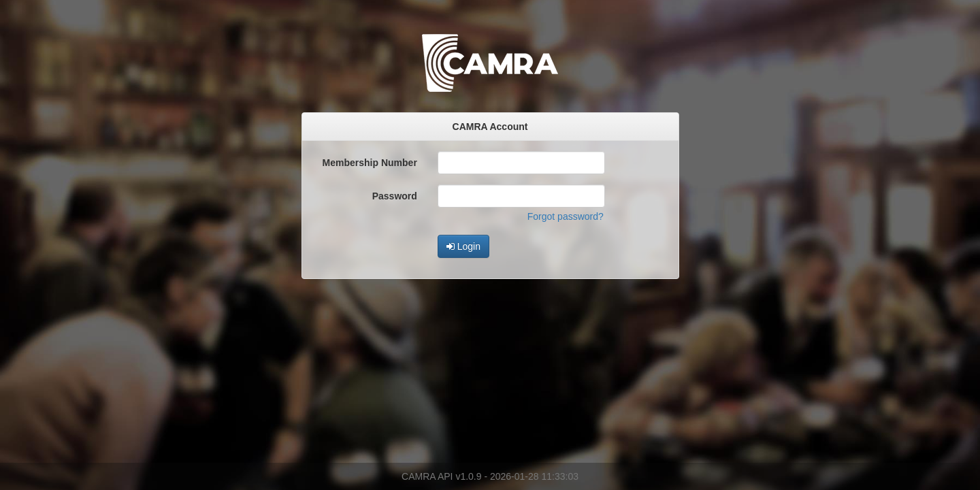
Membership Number (370, 163)
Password (395, 196)
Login (463, 246)
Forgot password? (566, 216)
